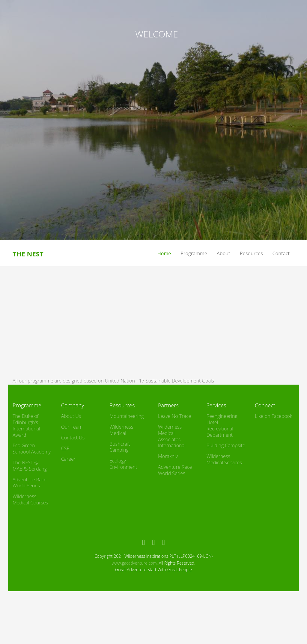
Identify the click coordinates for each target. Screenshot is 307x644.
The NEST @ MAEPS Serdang (30, 466)
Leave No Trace (174, 416)
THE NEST (28, 254)
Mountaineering (127, 416)
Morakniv (168, 456)
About (224, 253)
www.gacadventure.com (134, 563)
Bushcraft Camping (120, 447)
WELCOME (157, 34)
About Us (71, 416)
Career (68, 459)
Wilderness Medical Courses (30, 499)
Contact (281, 253)
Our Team (72, 427)
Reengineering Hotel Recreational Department (222, 425)
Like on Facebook (273, 416)
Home (164, 253)
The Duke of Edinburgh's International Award (26, 425)
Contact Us (73, 438)
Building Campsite (226, 445)
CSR (65, 448)
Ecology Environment (123, 464)
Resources (251, 253)
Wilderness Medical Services (224, 459)
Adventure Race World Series (30, 483)
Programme (194, 253)
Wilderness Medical (121, 430)
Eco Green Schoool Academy (32, 449)
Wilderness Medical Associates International (172, 436)
